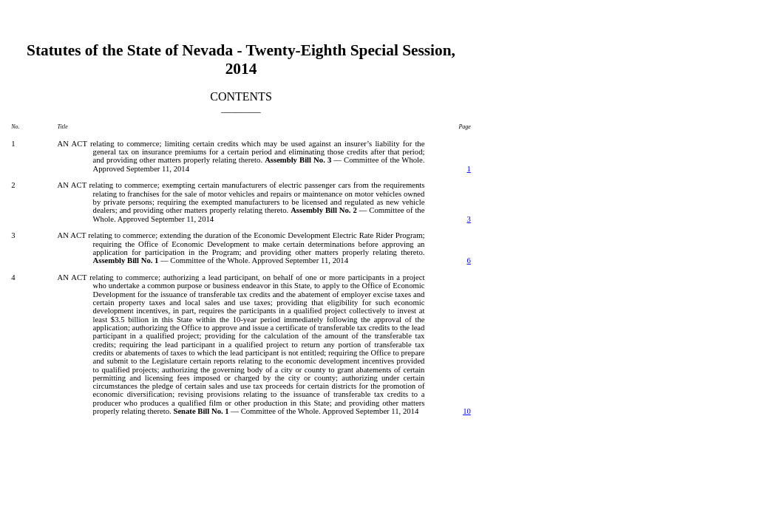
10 (467, 411)
